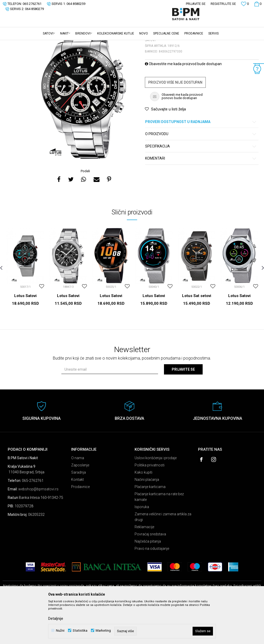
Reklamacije (144, 567)
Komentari (201, 199)
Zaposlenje (80, 505)
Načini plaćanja (147, 520)
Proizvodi (39, 43)
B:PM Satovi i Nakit (16, 43)
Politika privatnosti (150, 505)
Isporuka (142, 547)
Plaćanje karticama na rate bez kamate (159, 537)
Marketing (103, 630)
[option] (84, 132)
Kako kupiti (143, 512)
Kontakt (77, 520)
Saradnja (79, 512)
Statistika (80, 630)
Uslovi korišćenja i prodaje (156, 498)
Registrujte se (223, 4)
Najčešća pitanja (148, 581)
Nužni (60, 630)
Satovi (54, 43)
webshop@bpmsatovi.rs (38, 529)
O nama (78, 498)
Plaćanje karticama (150, 527)
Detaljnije (56, 619)
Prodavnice (80, 527)
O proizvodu (201, 174)
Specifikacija (201, 186)
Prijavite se (183, 410)
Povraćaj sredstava (150, 574)
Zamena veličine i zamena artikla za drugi (163, 557)
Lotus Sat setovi (197, 336)
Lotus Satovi (25, 336)
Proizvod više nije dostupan (175, 123)
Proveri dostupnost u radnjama (201, 162)
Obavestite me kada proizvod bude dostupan (183, 104)
